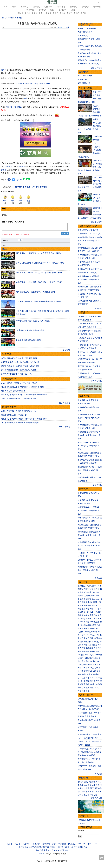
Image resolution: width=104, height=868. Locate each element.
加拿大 (93, 632)
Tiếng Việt (56, 854)
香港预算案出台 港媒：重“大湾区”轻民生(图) (19, 371)
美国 (100, 615)
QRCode (20, 180)
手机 (84, 688)
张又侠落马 (82, 79)
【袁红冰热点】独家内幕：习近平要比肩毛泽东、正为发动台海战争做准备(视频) (89, 752)
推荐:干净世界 (22, 847)
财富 (90, 642)
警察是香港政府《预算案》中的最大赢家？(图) (20, 367)
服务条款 (36, 844)
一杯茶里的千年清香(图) (97, 140)
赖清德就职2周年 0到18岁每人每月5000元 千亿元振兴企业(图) (90, 418)
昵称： (5, 215)
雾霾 (79, 651)
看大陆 (21, 13)
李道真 (80, 785)
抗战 (84, 678)
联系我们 (62, 844)
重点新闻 (24, 7)
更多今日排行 (96, 381)
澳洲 (95, 674)
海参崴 (99, 642)
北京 (89, 645)
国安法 (89, 599)
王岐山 (92, 612)
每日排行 (48, 7)
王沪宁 (89, 619)
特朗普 (80, 589)
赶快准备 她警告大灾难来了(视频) (30, 341)
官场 (79, 628)
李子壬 (84, 795)
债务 (84, 635)
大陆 (95, 648)
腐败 (90, 625)
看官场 (28, 13)
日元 (92, 638)
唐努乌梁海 (94, 658)
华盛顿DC (56, 850)
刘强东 (95, 645)
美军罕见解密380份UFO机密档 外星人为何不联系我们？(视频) (41, 264)
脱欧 (98, 632)
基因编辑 (85, 651)
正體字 (41, 854)
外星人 (97, 688)
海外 (84, 674)
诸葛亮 (83, 684)
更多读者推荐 (65, 428)
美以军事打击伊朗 (85, 76)
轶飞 (89, 785)
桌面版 (10, 844)
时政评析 (89, 820)
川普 (99, 586)
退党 (84, 609)
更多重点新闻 (96, 222)
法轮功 (91, 655)
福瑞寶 (67, 847)
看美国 (35, 13)
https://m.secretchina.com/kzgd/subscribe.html (33, 84)
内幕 (88, 622)
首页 (4, 18)
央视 (79, 668)
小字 (68, 27)
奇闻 (92, 688)
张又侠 (92, 592)
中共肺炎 (81, 586)
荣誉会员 (9, 167)
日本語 (64, 854)
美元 (92, 635)
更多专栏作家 (96, 798)
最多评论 (73, 7)
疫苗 (98, 599)
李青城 (89, 792)
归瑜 (85, 785)
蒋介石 (95, 678)
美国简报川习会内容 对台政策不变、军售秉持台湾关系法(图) (90, 241)
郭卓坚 (4, 70)
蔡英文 (84, 645)
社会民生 (97, 820)
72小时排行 (61, 7)
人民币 (83, 638)
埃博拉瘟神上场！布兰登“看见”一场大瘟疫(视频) (36, 293)
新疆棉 (83, 599)
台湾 (79, 645)
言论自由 (91, 665)
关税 (85, 615)
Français (49, 854)
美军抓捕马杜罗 (84, 83)
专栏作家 (42, 10)
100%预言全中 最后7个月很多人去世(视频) (33, 322)
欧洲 (62, 850)
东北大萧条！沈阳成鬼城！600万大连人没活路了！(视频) (39, 283)
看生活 (76, 13)
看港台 (42, 13)
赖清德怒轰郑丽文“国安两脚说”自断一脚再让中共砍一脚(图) (89, 435)
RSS (95, 844)
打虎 (98, 625)
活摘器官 (87, 596)
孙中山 (89, 678)
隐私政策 (46, 844)
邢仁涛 (95, 792)
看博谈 (49, 13)
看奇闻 (83, 13)
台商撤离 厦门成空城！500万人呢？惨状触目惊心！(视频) (39, 274)
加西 (66, 850)
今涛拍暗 (87, 782)
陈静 (82, 788)
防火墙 (92, 651)
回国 (90, 671)
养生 (88, 691)
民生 (80, 674)
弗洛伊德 (89, 609)
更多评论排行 (65, 404)
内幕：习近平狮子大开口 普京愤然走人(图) (18, 400)
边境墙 (90, 615)
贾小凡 (98, 782)
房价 (79, 648)
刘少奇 (93, 681)
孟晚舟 (80, 615)
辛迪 (95, 795)
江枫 (79, 795)
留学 (96, 668)
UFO (95, 609)
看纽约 (55, 13)
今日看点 (36, 7)
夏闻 (98, 785)
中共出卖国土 (93, 602)
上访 (86, 655)
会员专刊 (74, 10)
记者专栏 (97, 7)
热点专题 (30, 10)
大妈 (100, 645)
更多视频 (66, 351)
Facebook (82, 844)
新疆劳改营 (82, 665)
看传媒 (61, 847)
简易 (93, 782)
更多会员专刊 (96, 68)
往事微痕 (84, 602)
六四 (97, 592)
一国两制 (91, 628)
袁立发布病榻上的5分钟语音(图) (14, 416)
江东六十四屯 (83, 658)
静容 (84, 792)
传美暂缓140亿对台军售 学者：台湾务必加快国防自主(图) (89, 280)
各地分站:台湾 (42, 850)
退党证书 (74, 847)
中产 (94, 642)
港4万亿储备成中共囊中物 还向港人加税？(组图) (21, 363)
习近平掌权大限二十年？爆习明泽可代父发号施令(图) (23, 388)
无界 (85, 847)
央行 (79, 635)
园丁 (92, 788)
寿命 (79, 691)
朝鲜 (88, 632)
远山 (94, 785)
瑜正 (100, 792)
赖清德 (98, 612)
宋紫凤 (80, 782)
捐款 (54, 844)
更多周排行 (97, 485)
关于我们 (27, 844)
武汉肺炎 (93, 586)
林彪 (88, 681)
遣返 (82, 671)
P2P (99, 648)
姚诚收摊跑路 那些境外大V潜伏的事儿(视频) (19, 384)
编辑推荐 (85, 7)
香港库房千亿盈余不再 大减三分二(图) (17, 375)
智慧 (100, 684)
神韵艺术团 (33, 847)
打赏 (58, 27)
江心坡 (92, 661)
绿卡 (98, 671)
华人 (84, 668)
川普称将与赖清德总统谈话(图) (14, 392)
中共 (100, 609)
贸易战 (80, 592)
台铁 (93, 596)
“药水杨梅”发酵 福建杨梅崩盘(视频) (30, 332)
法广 (97, 628)
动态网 (80, 847)
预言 (88, 688)
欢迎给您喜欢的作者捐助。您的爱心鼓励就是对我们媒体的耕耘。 (28, 115)
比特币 (97, 635)
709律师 (81, 655)
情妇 (82, 625)
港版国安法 (86, 605)
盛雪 (96, 788)
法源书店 (42, 847)
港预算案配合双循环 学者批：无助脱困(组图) (19, 360)
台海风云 (81, 824)
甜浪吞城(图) (83, 35)
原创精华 (62, 10)
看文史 (69, 13)
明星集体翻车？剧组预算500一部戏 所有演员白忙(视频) (38, 255)
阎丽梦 (80, 612)
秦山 (79, 792)
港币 (96, 638)
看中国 (84, 628)
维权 (97, 651)
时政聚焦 (18, 18)
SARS (98, 661)
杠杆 (88, 635)
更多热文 (98, 578)
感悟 (79, 688)
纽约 (50, 850)
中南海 (83, 622)
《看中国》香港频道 (13, 107)
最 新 (14, 7)
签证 (86, 671)
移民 (88, 668)
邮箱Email (81, 831)
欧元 (88, 638)
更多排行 (98, 774)
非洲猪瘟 (89, 648)
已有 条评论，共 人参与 (13, 222)
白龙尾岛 (85, 661)
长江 (94, 599)
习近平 (86, 592)
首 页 (5, 7)
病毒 (26, 98)
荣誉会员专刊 (86, 24)
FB (85, 632)
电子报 (18, 844)
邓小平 (83, 681)
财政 (86, 642)
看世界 (62, 13)
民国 (99, 674)
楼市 (82, 642)
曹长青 (90, 795)
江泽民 (95, 619)
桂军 (79, 678)
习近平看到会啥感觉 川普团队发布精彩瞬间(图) (20, 424)
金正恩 (86, 612)
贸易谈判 (82, 619)
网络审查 (98, 655)
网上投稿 (72, 844)
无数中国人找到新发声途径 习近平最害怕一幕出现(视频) (39, 303)
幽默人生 (94, 684)
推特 (89, 844)
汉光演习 (95, 605)
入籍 (94, 671)
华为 (86, 625)
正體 (98, 2)
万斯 (95, 615)
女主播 (98, 665)
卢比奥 (86, 589)
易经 (88, 684)
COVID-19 (98, 589)
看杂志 (49, 847)
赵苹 (100, 788)
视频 (52, 10)
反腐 (94, 625)
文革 (84, 691)
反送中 (97, 622)
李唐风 (87, 788)
